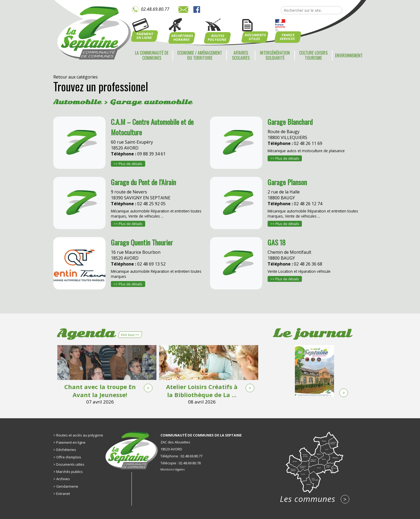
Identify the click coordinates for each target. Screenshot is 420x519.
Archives (63, 479)
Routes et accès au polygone (80, 435)
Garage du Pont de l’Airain (143, 182)
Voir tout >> (130, 335)
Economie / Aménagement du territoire (200, 55)
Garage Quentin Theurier (142, 242)
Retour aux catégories (76, 77)
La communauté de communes (152, 55)
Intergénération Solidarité (275, 55)
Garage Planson (287, 182)
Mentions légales (172, 469)
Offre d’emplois (69, 457)
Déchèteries (66, 450)
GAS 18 (277, 242)
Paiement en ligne (71, 442)
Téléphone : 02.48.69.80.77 (181, 456)
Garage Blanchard (290, 122)
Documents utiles (70, 464)
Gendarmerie (67, 486)
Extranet (63, 494)
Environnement (349, 55)
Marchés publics (70, 472)
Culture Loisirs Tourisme (313, 55)
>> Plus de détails (128, 164)
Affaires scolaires (241, 55)
